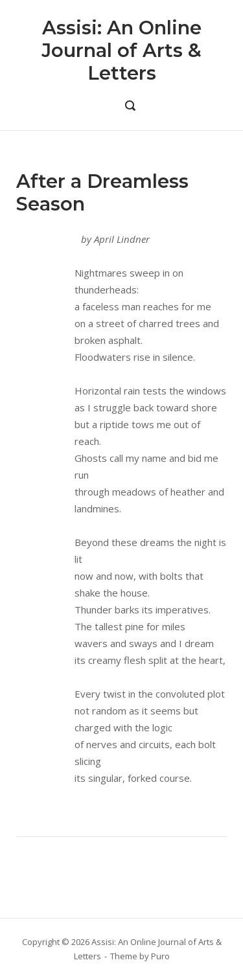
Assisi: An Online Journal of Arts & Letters (121, 50)
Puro (160, 956)
